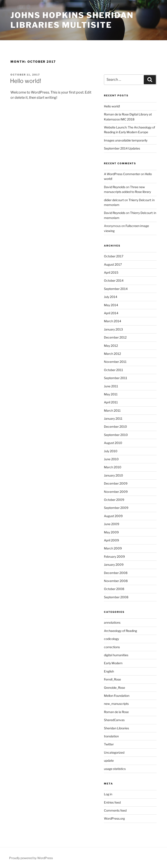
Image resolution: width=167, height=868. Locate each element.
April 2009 (111, 540)
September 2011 (116, 378)
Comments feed (115, 810)
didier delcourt (114, 200)
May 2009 (111, 532)
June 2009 (112, 524)
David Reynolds (115, 187)
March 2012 (112, 354)
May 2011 (111, 394)
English (109, 671)
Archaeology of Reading (120, 631)
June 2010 (111, 459)
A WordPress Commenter (122, 174)
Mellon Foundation (117, 696)
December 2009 (116, 483)
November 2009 (116, 492)
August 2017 (113, 264)
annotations (112, 622)
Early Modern (113, 663)
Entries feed (112, 802)
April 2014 (111, 313)
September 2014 (116, 289)
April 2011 (111, 402)
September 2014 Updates (122, 148)
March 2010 (113, 467)
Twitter (109, 744)
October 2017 (114, 256)
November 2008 (116, 581)
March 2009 (113, 548)
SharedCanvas (114, 720)
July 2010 (111, 451)
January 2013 (113, 329)
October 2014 (114, 280)
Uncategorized (114, 752)
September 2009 (116, 508)
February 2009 (114, 556)
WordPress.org (114, 818)
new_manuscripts (116, 704)
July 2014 (111, 297)
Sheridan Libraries (116, 728)
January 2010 (114, 475)
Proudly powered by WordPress (31, 858)
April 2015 (111, 272)
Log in (108, 794)
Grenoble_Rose (114, 688)
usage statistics (115, 769)
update (109, 760)
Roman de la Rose (116, 712)
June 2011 (111, 386)
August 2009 (113, 516)
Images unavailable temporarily (126, 140)
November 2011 (115, 362)
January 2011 (113, 418)
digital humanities (116, 655)
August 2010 (113, 443)
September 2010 (116, 435)
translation (111, 736)
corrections (112, 647)
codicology (111, 639)
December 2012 (115, 337)
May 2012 (111, 346)
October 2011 (114, 370)
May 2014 (111, 305)
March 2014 (113, 321)
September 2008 (116, 597)
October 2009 (114, 500)
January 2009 (114, 565)
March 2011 (112, 410)
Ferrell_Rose (112, 679)
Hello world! (26, 81)
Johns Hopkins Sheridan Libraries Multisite (72, 20)
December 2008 (116, 573)
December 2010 (115, 427)
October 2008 (114, 589)
